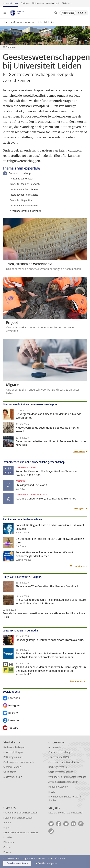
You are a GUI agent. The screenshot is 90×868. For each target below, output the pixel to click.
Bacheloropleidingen (14, 747)
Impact (7, 828)
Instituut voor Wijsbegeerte (24, 206)
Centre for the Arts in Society (25, 184)
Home (6, 22)
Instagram (12, 706)
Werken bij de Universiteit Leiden (20, 813)
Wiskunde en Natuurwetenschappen (67, 777)
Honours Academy (58, 787)
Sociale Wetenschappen (61, 772)
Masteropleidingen (13, 752)
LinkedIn (11, 721)
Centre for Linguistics (21, 200)
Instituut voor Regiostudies (24, 195)
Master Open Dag (13, 777)
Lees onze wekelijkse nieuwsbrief (66, 813)
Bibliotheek (67, 3)
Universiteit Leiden (10, 3)
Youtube (10, 728)
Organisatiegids (53, 3)
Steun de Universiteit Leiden (18, 818)
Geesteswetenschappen (21, 173)
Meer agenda (79, 509)
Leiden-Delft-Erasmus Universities (21, 833)
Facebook (11, 698)
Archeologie (55, 747)
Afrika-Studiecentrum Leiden (63, 782)
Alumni (7, 823)
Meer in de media (77, 681)
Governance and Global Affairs (64, 762)
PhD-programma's (13, 757)
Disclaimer (9, 842)
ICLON (52, 792)
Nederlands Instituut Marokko (25, 211)
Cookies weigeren (48, 863)
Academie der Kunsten (22, 179)
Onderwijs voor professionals (18, 762)
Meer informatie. (57, 859)
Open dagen (10, 772)
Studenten (25, 3)
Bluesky (10, 713)
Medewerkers (38, 3)
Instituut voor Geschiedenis (24, 189)
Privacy (7, 852)
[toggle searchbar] (56, 13)
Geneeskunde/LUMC (59, 757)
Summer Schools (12, 767)
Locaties (8, 837)
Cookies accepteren (17, 863)
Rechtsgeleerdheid (58, 767)
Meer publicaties (78, 566)
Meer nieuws (79, 452)
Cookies (7, 847)
